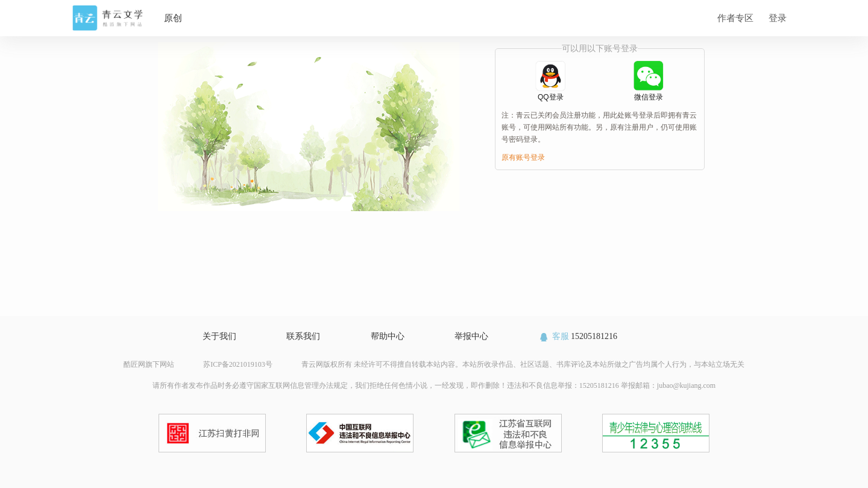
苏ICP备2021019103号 (238, 364)
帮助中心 (388, 336)
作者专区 (735, 18)
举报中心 (471, 336)
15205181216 (578, 336)
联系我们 (303, 336)
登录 (778, 18)
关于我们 (219, 336)
